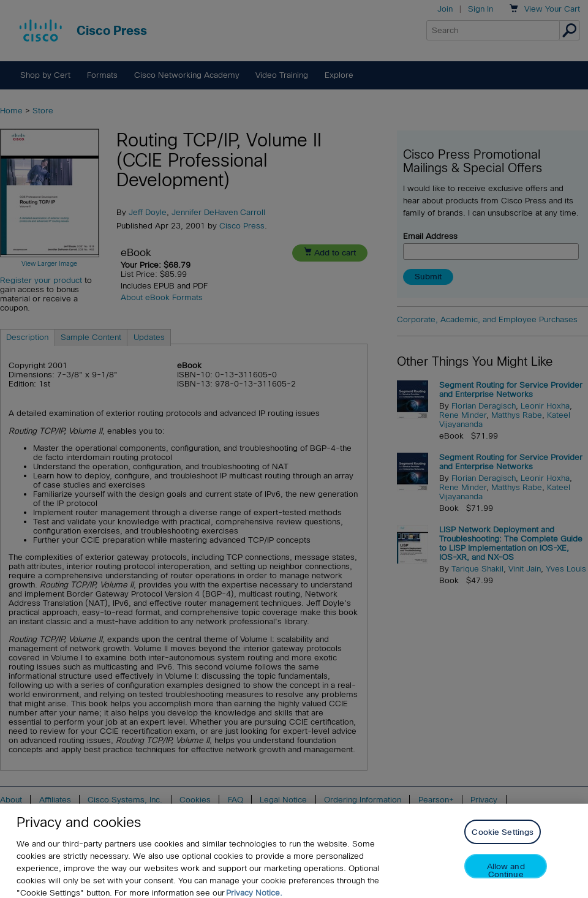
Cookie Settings (503, 842)
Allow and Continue (506, 880)
